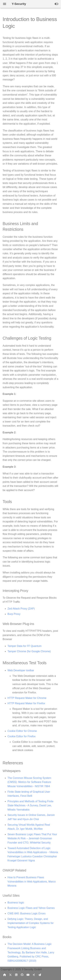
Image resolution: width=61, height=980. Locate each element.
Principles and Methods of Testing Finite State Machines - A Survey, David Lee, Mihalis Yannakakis (30, 805)
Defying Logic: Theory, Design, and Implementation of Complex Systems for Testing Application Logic (31, 923)
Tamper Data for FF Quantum (24, 646)
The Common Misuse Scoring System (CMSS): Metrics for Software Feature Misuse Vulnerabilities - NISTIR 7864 (29, 782)
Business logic (16, 903)
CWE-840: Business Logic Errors (27, 913)
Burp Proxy (14, 614)
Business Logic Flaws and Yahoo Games (31, 908)
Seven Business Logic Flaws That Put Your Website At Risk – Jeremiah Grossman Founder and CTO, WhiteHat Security (32, 838)
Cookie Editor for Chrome (22, 731)
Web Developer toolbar (21, 670)
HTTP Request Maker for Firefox (26, 703)
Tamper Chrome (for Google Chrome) (29, 651)
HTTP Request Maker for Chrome (27, 698)
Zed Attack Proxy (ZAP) (21, 609)
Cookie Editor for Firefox (22, 736)
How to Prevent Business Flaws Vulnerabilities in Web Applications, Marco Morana (32, 882)
